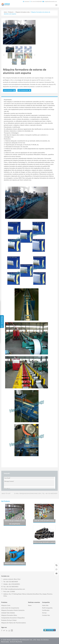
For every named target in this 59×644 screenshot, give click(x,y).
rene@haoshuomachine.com (50, 2)
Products (11, 12)
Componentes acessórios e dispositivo (13, 618)
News (30, 605)
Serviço (44, 613)
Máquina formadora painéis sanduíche (13, 610)
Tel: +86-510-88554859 (36, 2)
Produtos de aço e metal (9, 620)
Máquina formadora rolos (23, 12)
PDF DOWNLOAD (24, 90)
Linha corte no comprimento (10, 608)
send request (9, 90)
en (11, 642)
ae (21, 642)
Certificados (46, 610)
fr (15, 642)
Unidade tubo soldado (8, 613)
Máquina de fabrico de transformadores (14, 623)
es (13, 642)
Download (26, 2)
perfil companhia (47, 608)
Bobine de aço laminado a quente (44, 542)
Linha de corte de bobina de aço (44, 521)
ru (17, 642)
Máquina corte (6, 605)
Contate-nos (46, 615)
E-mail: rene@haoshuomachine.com (28, 493)
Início (5, 12)
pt (19, 642)
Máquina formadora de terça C (15, 564)
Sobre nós (45, 605)
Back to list (6, 493)
